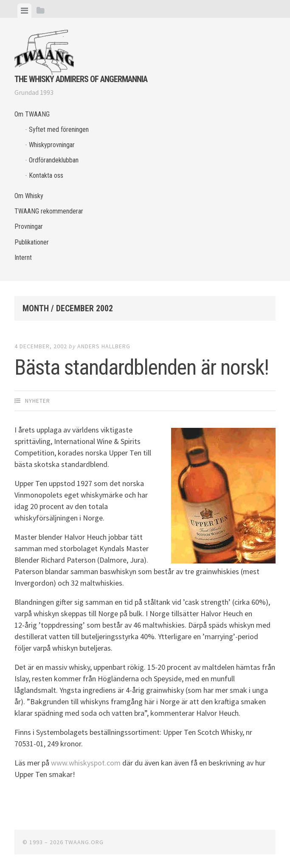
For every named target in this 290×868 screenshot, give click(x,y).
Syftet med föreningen (59, 129)
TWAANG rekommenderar (49, 211)
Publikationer (32, 242)
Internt (23, 258)
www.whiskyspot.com (86, 763)
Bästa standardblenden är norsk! (142, 367)
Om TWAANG (32, 114)
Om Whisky (29, 196)
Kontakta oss (46, 175)
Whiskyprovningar (52, 145)
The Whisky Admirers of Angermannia (81, 79)
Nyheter (38, 401)
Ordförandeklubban (54, 160)
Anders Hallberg (104, 346)
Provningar (29, 226)
